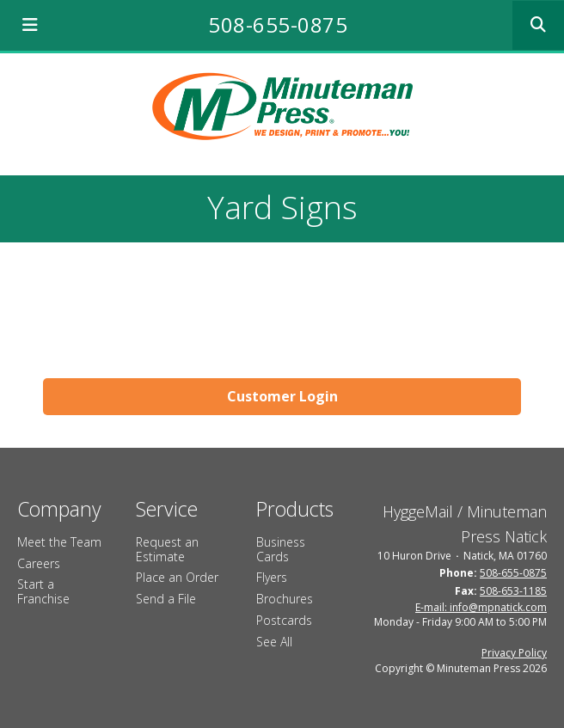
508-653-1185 (513, 591)
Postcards (284, 620)
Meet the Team (59, 542)
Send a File (166, 599)
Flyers (272, 577)
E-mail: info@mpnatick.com (481, 607)
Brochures (285, 599)
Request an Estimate (167, 549)
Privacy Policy (514, 653)
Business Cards (281, 549)
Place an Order (177, 577)
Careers (39, 563)
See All (274, 642)
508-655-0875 (278, 24)
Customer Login (282, 396)
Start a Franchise (43, 591)
